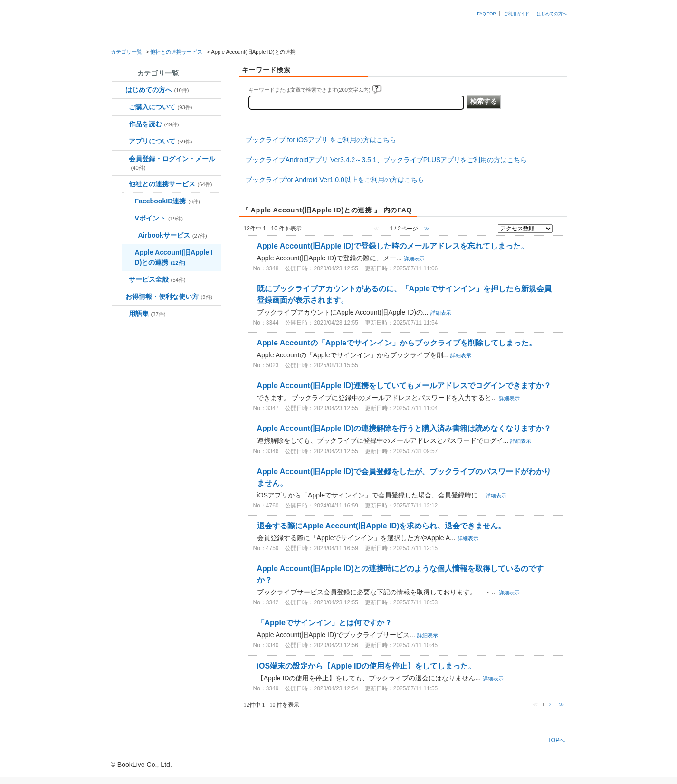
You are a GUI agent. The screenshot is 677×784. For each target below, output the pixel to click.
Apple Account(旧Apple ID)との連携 (174, 257)
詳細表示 (414, 258)
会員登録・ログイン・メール (172, 163)
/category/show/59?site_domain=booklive (120, 142)
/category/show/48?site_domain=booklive (120, 125)
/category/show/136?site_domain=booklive (120, 315)
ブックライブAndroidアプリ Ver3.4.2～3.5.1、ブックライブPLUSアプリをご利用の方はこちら (386, 160)
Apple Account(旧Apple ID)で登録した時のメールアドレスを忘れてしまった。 (393, 246)
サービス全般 (157, 279)
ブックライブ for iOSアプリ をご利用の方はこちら (321, 140)
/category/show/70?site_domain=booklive (120, 160)
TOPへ (556, 740)
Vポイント (159, 218)
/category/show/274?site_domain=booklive (130, 236)
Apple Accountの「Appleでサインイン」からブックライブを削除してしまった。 (397, 343)
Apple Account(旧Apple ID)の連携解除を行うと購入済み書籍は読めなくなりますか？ (404, 428)
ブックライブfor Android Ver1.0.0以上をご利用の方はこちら (335, 180)
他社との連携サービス (176, 52)
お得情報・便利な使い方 (169, 296)
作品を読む (154, 124)
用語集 (147, 314)
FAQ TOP (486, 14)
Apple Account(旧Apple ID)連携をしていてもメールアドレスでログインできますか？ (404, 386)
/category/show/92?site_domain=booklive (120, 185)
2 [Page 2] (550, 704)
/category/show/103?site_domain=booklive (120, 281)
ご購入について (161, 107)
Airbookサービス (173, 235)
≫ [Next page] (561, 704)
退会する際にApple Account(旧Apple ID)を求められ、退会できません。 (381, 526)
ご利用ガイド (516, 14)
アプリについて (161, 141)
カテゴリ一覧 (126, 52)
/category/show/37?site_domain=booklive (120, 108)
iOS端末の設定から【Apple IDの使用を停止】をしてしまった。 (366, 666)
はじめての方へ (552, 14)
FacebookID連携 (168, 201)
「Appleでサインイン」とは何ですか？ (324, 623)
